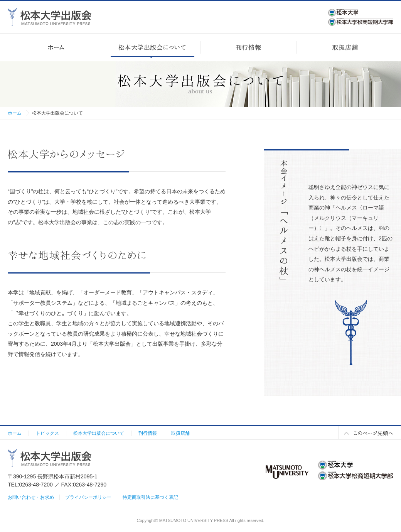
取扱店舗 (180, 433)
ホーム (15, 113)
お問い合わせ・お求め (31, 497)
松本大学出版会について (99, 433)
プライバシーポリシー (88, 497)
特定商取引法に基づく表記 (150, 497)
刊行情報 (148, 433)
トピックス (47, 433)
